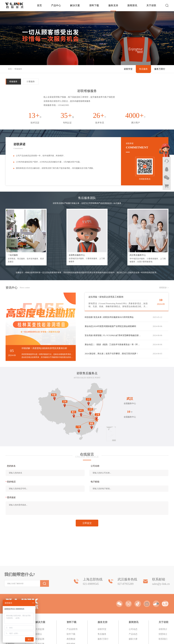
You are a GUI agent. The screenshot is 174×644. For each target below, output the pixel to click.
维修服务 (18, 69)
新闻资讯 (132, 5)
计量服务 (31, 82)
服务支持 (113, 5)
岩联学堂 (128, 69)
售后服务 (143, 69)
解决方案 (75, 5)
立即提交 (87, 523)
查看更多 (163, 288)
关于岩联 (151, 5)
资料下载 (94, 5)
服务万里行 (160, 69)
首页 (39, 5)
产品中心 (56, 5)
